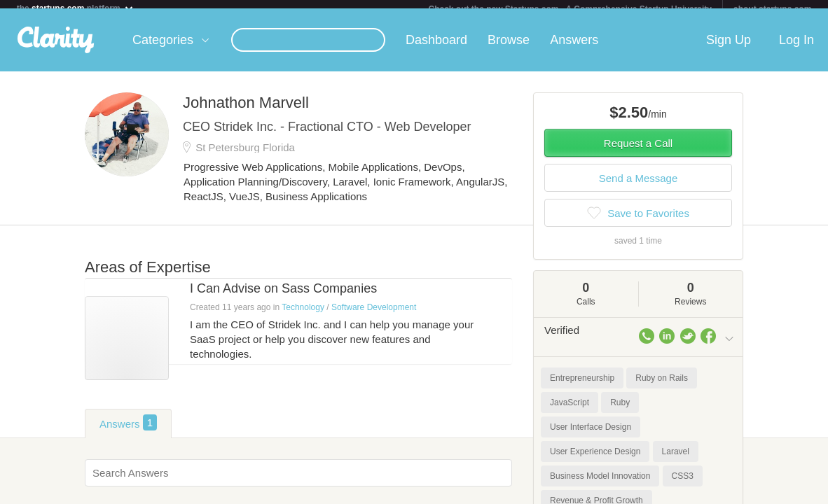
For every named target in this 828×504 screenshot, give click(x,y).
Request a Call (638, 152)
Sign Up (729, 48)
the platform (76, 8)
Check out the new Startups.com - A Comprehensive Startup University (570, 9)
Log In (796, 48)
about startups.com (772, 9)
